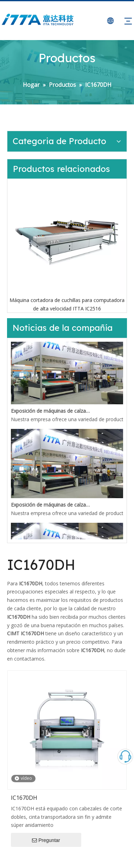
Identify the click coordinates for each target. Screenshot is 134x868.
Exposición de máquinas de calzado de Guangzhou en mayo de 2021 (51, 412)
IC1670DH (24, 798)
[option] (67, 246)
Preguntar (46, 841)
